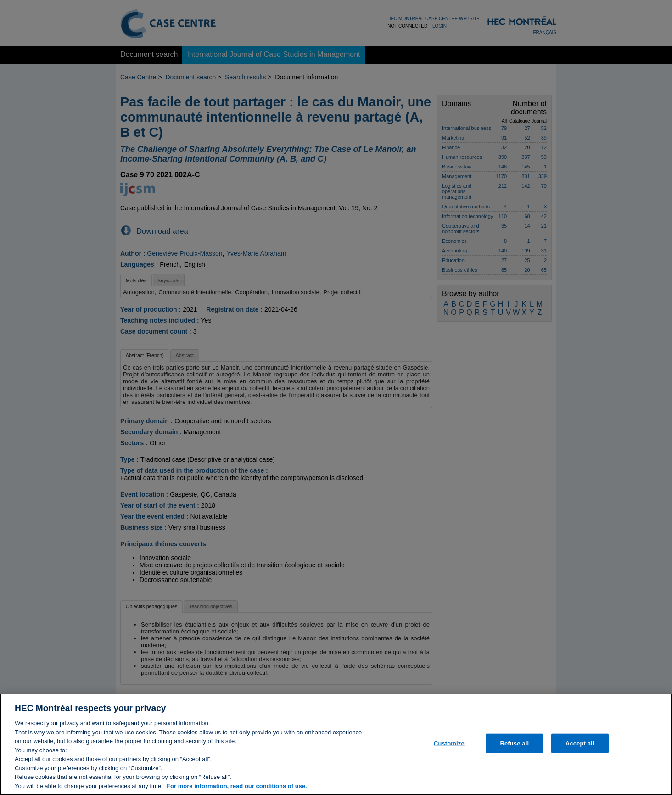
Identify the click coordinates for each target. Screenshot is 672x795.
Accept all (580, 747)
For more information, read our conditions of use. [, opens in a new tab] (237, 790)
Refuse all (514, 747)
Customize (449, 747)
